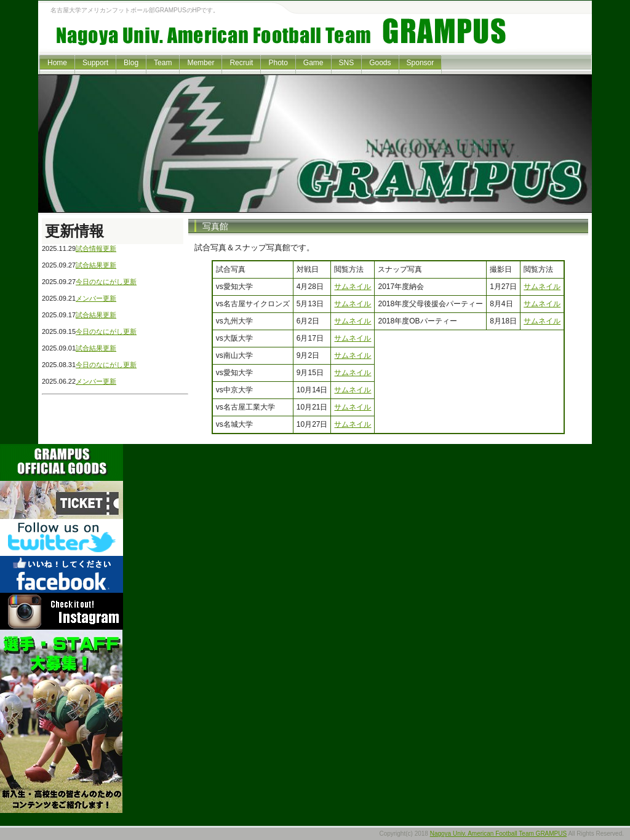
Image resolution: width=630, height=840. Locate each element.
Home (57, 63)
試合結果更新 (96, 265)
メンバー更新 (96, 298)
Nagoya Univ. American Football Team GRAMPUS (499, 834)
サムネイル (353, 287)
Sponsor (421, 63)
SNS (347, 63)
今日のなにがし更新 (106, 282)
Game (313, 63)
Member (201, 63)
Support (95, 63)
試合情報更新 (96, 248)
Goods (380, 63)
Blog (131, 63)
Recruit (241, 63)
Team (163, 63)
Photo (278, 63)
